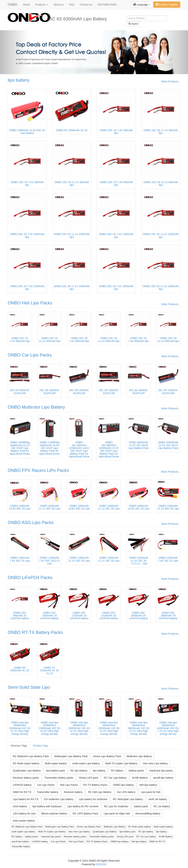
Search (133, 24)
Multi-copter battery (56, 763)
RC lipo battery (79, 771)
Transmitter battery (48, 792)
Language (142, 5)
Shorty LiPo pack (89, 778)
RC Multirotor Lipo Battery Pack (31, 756)
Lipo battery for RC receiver (83, 806)
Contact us (86, 5)
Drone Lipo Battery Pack (107, 756)
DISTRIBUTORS (107, 5)
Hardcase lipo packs (161, 771)
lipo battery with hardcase (47, 806)
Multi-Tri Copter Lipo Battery (121, 763)
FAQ (72, 5)
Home (26, 5)
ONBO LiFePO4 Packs (30, 577)
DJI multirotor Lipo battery (59, 799)
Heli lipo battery (148, 785)
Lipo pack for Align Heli (117, 814)
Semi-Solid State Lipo (29, 687)
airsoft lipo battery (163, 778)
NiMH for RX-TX (22, 792)
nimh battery (20, 806)
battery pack (141, 806)
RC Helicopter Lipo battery (128, 799)
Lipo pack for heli (151, 792)
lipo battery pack (56, 771)
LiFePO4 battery (22, 785)
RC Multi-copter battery (26, 763)
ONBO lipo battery (123, 785)
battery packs (136, 771)
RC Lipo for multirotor (116, 806)
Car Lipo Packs (46, 785)
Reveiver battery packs (26, 778)
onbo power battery (24, 821)
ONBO (13, 5)
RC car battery (162, 806)
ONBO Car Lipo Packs (30, 355)
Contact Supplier (167, 5)
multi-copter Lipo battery (86, 763)
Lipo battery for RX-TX (26, 799)
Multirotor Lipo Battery (139, 756)
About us (59, 5)
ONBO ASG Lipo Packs (31, 522)
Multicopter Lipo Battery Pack (71, 756)
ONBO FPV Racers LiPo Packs (38, 470)
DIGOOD (101, 864)
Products (42, 5)
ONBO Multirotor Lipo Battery (36, 407)
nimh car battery (158, 799)
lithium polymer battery (54, 814)
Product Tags (41, 746)
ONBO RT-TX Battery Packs (35, 632)
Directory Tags (19, 746)
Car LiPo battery (126, 792)
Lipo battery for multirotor (93, 799)
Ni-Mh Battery (140, 778)
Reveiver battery (73, 792)
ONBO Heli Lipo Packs (30, 303)
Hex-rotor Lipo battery (155, 763)
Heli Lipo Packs (69, 785)
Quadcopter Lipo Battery (27, 771)
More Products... (171, 81)
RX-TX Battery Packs (95, 785)
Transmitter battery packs (59, 778)
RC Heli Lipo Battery (100, 792)
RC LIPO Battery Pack (85, 814)
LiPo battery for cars (24, 814)
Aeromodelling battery (148, 814)
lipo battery (18, 80)
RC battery (117, 771)
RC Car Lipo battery (115, 778)
